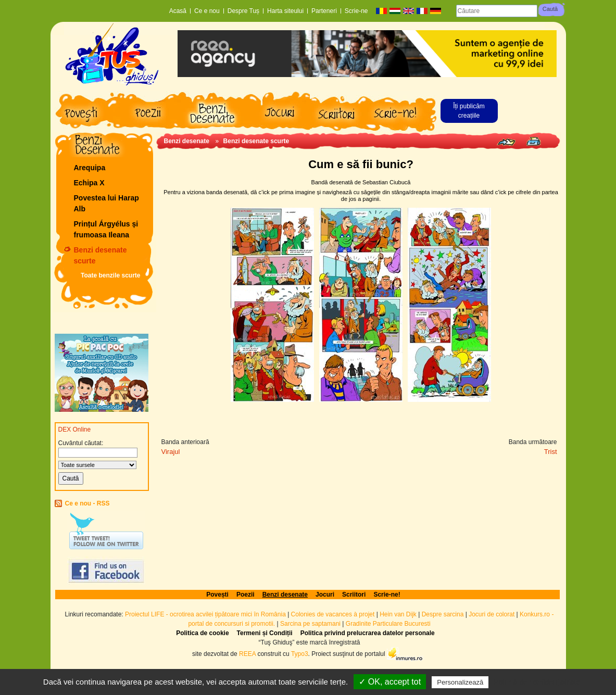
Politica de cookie (202, 633)
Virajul (171, 452)
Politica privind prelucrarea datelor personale (368, 633)
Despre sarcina (443, 614)
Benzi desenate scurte (100, 255)
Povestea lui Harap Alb (106, 203)
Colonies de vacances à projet (333, 614)
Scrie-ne (356, 11)
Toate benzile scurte (110, 275)
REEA (247, 653)
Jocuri (325, 595)
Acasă (178, 11)
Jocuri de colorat (492, 614)
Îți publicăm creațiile (469, 111)
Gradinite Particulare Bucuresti (388, 624)
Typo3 (300, 653)
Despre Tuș (243, 11)
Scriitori (354, 595)
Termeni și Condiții (265, 633)
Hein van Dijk (398, 614)
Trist (551, 452)
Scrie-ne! (387, 595)
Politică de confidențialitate (537, 682)
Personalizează (460, 682)
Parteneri (324, 11)
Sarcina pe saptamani (310, 624)
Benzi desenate (187, 141)
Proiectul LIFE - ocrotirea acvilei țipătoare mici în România (205, 614)
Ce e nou (207, 11)
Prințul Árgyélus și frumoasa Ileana (106, 229)
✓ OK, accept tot (390, 682)
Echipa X (89, 183)
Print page (533, 141)
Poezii (246, 595)
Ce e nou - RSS (87, 503)
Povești (217, 595)
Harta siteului (285, 11)
